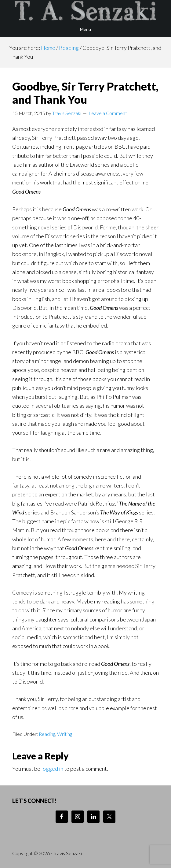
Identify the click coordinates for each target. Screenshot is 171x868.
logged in (52, 769)
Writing (65, 734)
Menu (85, 29)
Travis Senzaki (85, 11)
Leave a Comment (108, 113)
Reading (47, 734)
